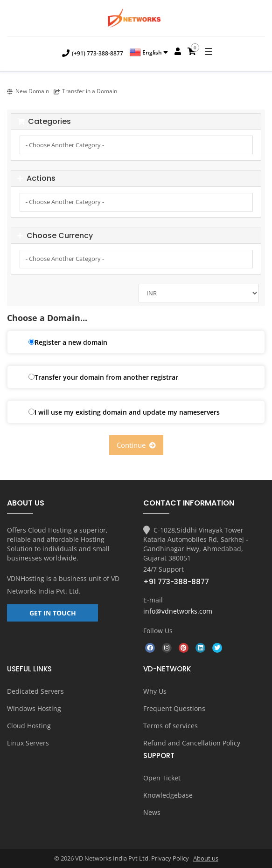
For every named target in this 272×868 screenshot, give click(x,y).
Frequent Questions (174, 708)
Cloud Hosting (29, 726)
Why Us (155, 691)
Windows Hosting (34, 708)
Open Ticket (162, 778)
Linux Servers (28, 743)
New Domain (28, 91)
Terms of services (171, 726)
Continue (136, 445)
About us (206, 858)
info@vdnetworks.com (178, 611)
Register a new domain (68, 342)
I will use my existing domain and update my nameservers (124, 412)
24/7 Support (164, 569)
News (152, 812)
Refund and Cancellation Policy (192, 743)
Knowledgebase (168, 795)
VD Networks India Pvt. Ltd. (63, 585)
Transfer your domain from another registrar (103, 377)
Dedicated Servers (35, 691)
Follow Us (158, 631)
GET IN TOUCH (53, 613)
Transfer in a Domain (85, 91)
